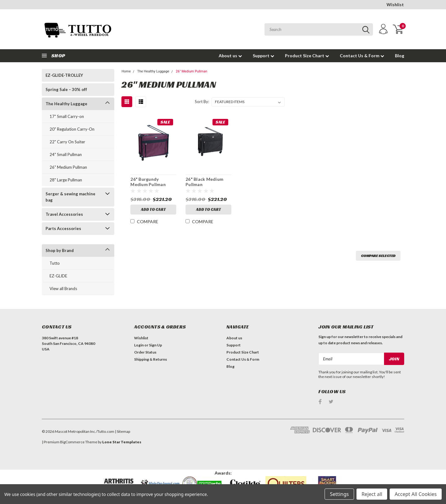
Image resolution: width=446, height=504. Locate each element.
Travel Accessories (64, 214)
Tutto (55, 263)
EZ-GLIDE (58, 276)
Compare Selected (378, 256)
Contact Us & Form (362, 56)
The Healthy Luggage (66, 104)
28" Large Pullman (66, 180)
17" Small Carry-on (67, 116)
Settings (339, 494)
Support (263, 56)
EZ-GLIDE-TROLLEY (64, 75)
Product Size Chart (307, 56)
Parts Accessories (63, 228)
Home (126, 71)
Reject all (372, 494)
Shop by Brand (60, 250)
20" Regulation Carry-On (72, 129)
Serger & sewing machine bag (70, 197)
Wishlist (395, 4)
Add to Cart (153, 209)
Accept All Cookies (416, 494)
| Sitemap (122, 431)
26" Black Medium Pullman (204, 182)
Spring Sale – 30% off (66, 89)
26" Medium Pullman (68, 167)
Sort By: (202, 102)
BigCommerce (72, 442)
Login (139, 345)
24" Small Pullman (66, 154)
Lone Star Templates (122, 442)
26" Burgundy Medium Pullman (148, 182)
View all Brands (63, 289)
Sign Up (155, 345)
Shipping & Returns (151, 359)
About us (230, 56)
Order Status (145, 352)
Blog (400, 56)
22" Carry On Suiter (67, 142)
